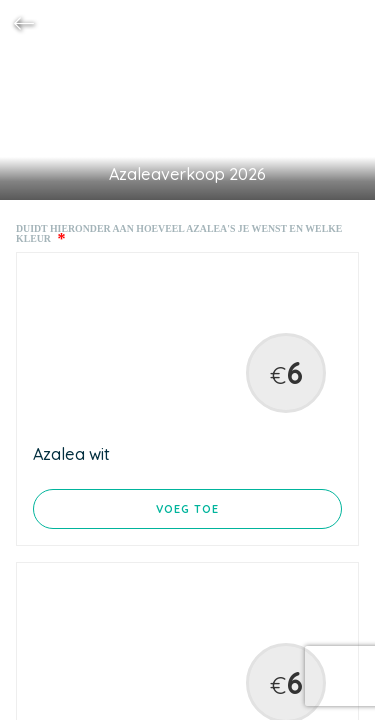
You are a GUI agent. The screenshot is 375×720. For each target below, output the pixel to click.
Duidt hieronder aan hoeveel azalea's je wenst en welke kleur (179, 234)
